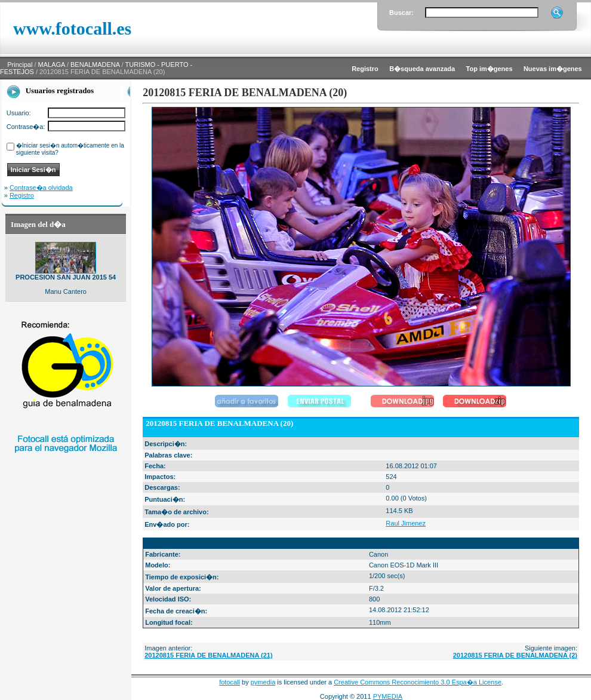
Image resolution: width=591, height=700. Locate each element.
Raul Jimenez (406, 523)
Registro (22, 195)
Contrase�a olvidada (41, 188)
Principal (20, 65)
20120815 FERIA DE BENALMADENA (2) (515, 655)
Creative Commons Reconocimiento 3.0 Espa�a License (418, 682)
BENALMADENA (95, 65)
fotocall (230, 682)
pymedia (263, 682)
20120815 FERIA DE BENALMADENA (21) (208, 655)
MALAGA (52, 65)
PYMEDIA (388, 696)
